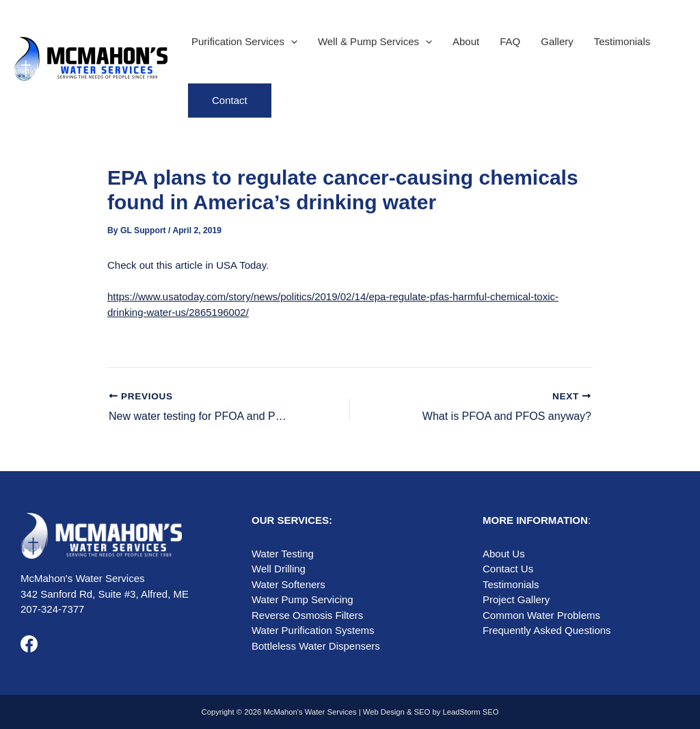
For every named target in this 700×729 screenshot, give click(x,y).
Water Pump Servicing (302, 599)
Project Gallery (516, 599)
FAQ (510, 41)
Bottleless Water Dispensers (316, 646)
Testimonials (622, 41)
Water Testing (283, 554)
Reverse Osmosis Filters (307, 615)
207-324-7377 (52, 609)
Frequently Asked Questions (547, 630)
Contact (230, 100)
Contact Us (508, 569)
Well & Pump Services (375, 42)
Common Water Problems (541, 615)
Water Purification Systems (313, 630)
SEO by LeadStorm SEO (457, 712)
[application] (291, 42)
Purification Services (244, 42)
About (466, 41)
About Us (504, 554)
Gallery (557, 41)
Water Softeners (288, 584)
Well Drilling (279, 569)
